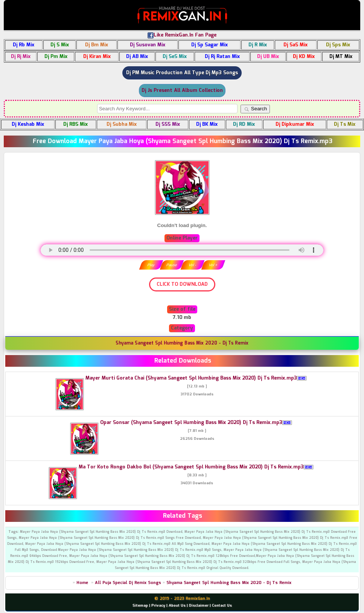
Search (255, 109)
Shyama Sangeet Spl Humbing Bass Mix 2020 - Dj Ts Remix (229, 583)
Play (151, 265)
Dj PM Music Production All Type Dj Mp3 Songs (182, 73)
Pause (172, 265)
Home (82, 583)
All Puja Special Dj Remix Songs (128, 583)
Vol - (192, 265)
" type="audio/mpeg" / (182, 250)
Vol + (213, 265)
